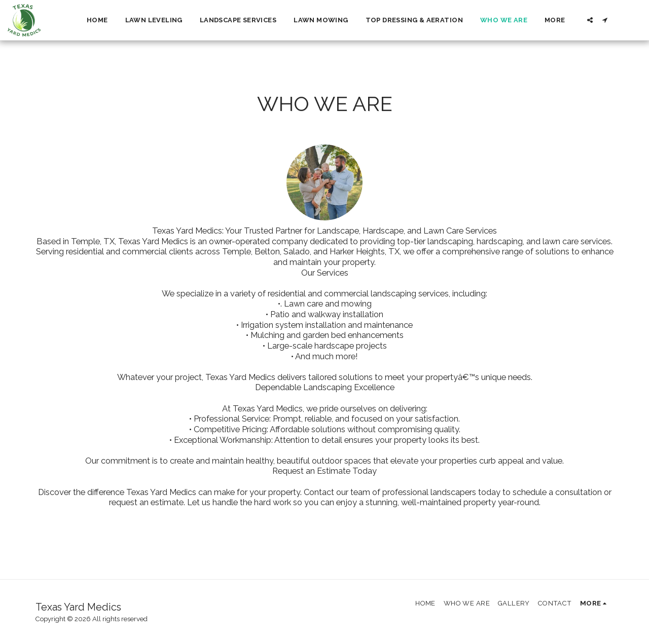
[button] (590, 20)
